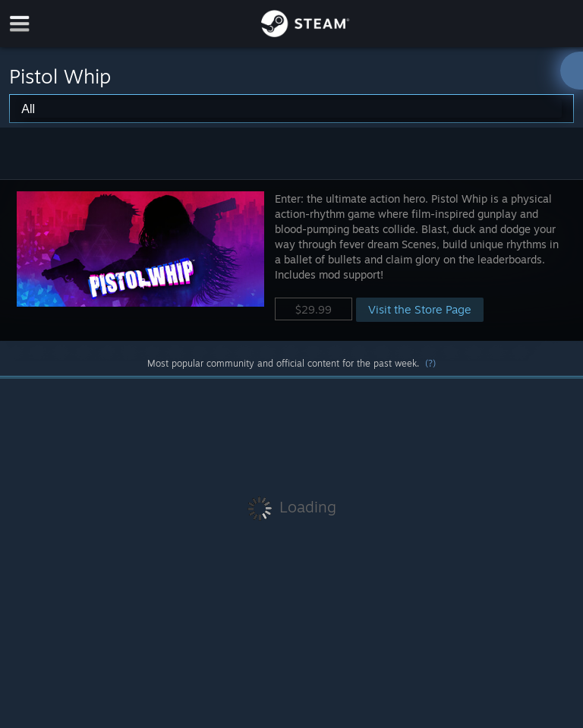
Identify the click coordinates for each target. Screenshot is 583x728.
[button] (291, 260)
